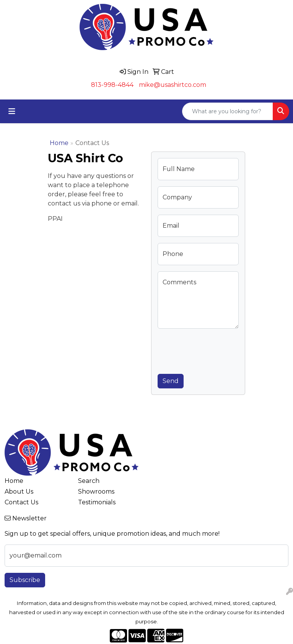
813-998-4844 (112, 85)
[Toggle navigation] (12, 111)
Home (59, 143)
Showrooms (96, 492)
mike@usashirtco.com (173, 85)
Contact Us (21, 502)
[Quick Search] (228, 111)
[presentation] (216, 350)
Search (89, 481)
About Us (19, 492)
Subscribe (25, 580)
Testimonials (97, 502)
